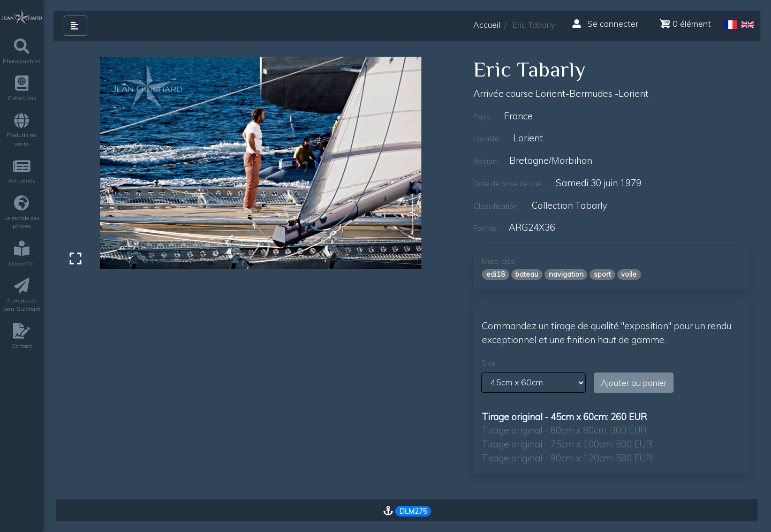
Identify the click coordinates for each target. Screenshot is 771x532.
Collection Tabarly (569, 205)
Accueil (487, 25)
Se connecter (605, 24)
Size (489, 363)
